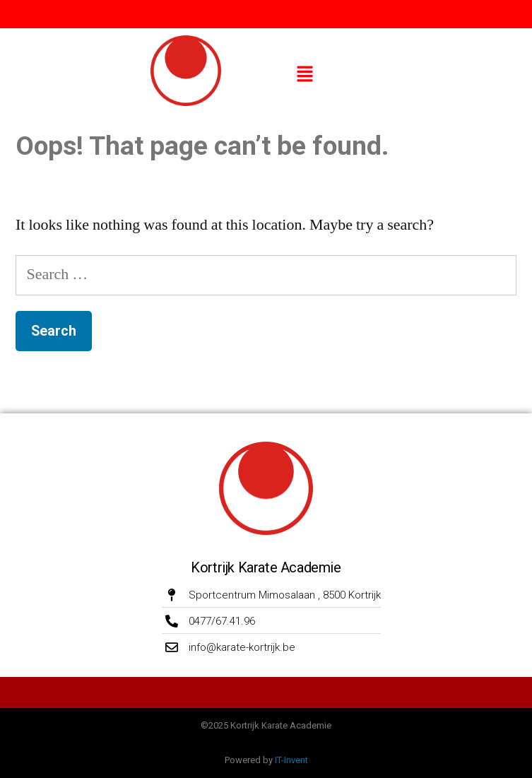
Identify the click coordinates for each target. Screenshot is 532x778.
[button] (305, 76)
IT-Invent (291, 760)
